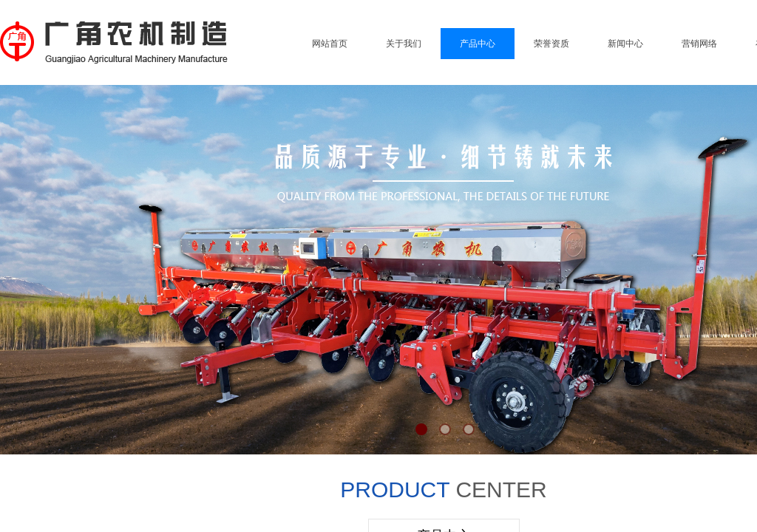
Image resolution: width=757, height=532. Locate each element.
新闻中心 (625, 44)
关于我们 (404, 44)
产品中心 (478, 44)
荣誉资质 (551, 44)
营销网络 (699, 44)
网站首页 (330, 44)
